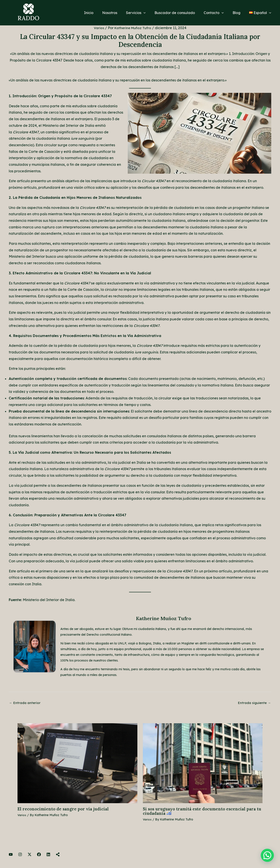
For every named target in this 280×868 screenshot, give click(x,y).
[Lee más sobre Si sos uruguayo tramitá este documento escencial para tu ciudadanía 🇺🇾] (203, 763)
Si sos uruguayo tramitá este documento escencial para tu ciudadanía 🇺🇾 (203, 812)
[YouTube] (11, 855)
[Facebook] (39, 855)
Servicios (144, 13)
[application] (151, 13)
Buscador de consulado (181, 13)
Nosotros (119, 13)
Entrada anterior (26, 703)
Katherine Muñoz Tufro (164, 618)
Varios (98, 28)
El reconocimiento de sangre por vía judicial (65, 809)
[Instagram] (20, 855)
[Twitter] (30, 855)
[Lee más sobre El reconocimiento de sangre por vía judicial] (77, 763)
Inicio (100, 13)
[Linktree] (58, 855)
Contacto (218, 13)
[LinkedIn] (48, 855)
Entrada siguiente (253, 703)
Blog (239, 13)
